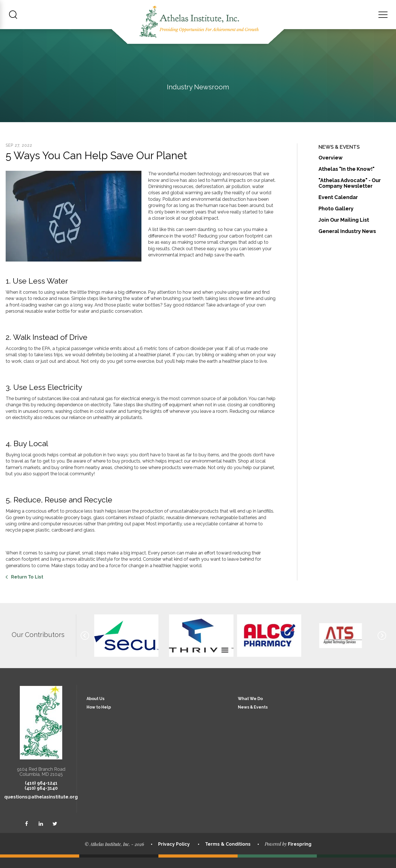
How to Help (99, 718)
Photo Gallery (336, 219)
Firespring (300, 855)
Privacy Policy (174, 854)
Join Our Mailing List (344, 230)
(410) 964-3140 (41, 799)
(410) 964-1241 (41, 793)
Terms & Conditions (228, 854)
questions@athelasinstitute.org (41, 807)
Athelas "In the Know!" (346, 179)
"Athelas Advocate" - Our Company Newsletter (350, 194)
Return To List (27, 587)
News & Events (253, 718)
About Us (95, 709)
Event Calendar (338, 208)
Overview (331, 168)
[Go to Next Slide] (382, 646)
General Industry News (347, 242)
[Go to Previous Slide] (85, 646)
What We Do (250, 709)
